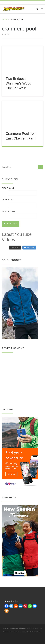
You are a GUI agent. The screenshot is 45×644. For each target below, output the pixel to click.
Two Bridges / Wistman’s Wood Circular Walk (18, 83)
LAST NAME (8, 200)
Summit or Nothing (17, 628)
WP (13, 632)
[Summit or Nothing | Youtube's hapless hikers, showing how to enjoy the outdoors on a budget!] (14, 9)
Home (5, 19)
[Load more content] (15, 248)
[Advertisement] (22, 378)
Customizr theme (36, 632)
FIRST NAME (8, 188)
